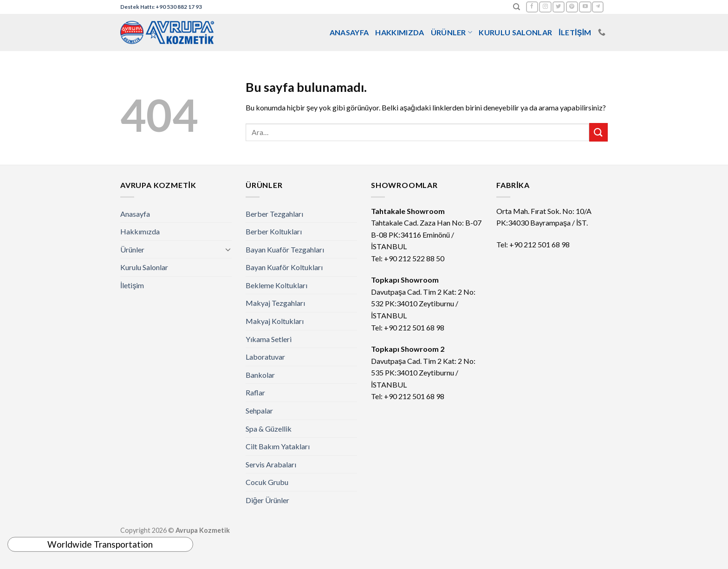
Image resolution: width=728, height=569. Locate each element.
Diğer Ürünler (267, 500)
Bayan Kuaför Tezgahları (285, 249)
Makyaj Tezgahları (275, 303)
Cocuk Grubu (267, 482)
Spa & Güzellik (269, 429)
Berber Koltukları (274, 231)
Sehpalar (259, 411)
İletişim (575, 32)
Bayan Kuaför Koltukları (284, 267)
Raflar (255, 392)
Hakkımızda (400, 32)
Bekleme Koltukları (276, 285)
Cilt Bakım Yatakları (278, 446)
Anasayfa (349, 32)
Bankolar (260, 375)
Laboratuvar (265, 357)
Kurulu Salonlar (515, 32)
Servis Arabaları (271, 464)
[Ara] (517, 7)
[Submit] (598, 132)
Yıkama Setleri (269, 339)
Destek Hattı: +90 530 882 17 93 (161, 7)
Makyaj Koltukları (275, 321)
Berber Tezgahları (274, 214)
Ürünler (452, 32)
